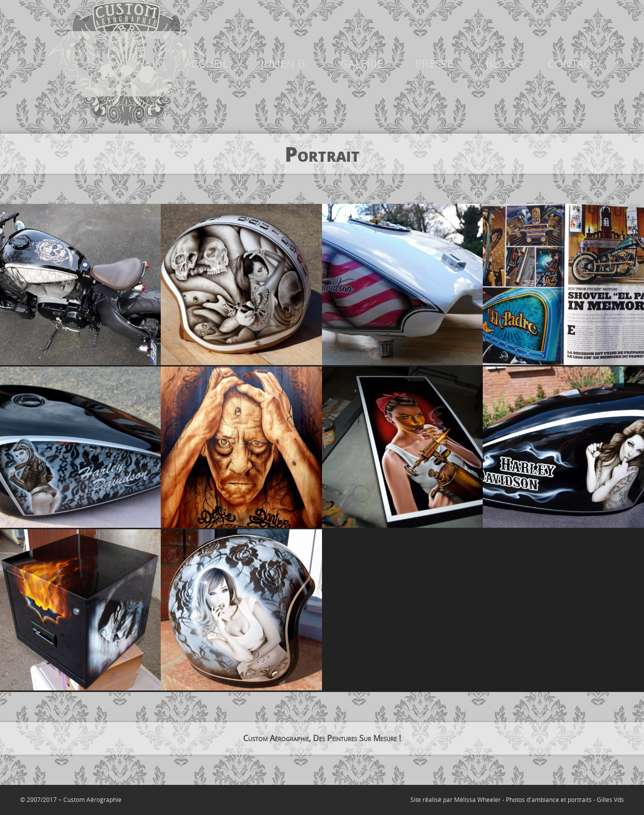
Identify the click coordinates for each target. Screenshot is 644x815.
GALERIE (361, 64)
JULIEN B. (284, 64)
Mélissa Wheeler (477, 799)
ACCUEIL (206, 64)
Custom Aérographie (92, 799)
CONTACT (572, 64)
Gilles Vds (610, 799)
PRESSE (434, 64)
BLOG (500, 64)
